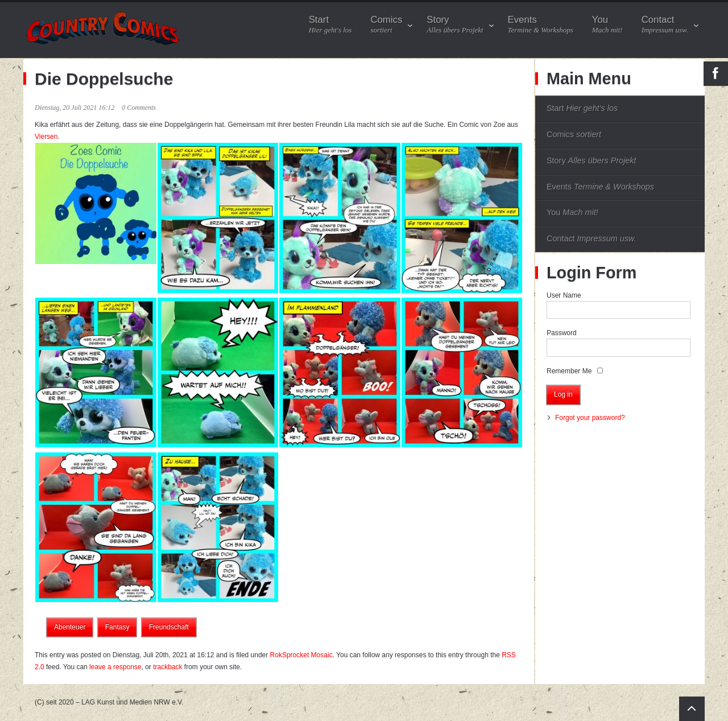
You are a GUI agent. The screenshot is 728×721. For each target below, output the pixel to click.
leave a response (115, 667)
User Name (564, 295)
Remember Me (569, 371)
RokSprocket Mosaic (301, 655)
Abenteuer (70, 627)
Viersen (46, 137)
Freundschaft (169, 627)
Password (562, 333)
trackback (167, 667)
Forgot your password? (590, 418)
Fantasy (117, 627)
